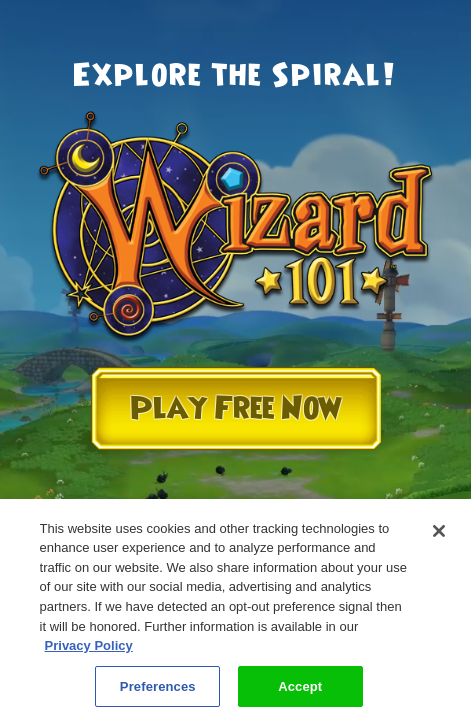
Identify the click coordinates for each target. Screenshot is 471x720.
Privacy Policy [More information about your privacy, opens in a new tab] (89, 653)
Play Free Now (236, 408)
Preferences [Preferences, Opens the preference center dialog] (158, 694)
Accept (300, 694)
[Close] (439, 539)
